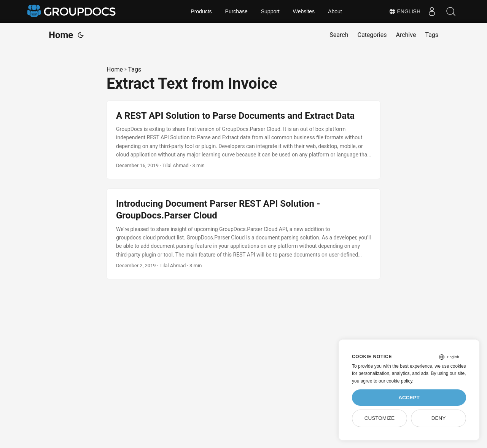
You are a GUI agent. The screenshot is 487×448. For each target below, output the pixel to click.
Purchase (236, 11)
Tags (135, 69)
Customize (380, 418)
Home (61, 35)
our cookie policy (395, 381)
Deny (439, 418)
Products (201, 11)
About (335, 11)
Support (270, 11)
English (405, 11)
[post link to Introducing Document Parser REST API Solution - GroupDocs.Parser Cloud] (243, 234)
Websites (304, 11)
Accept (409, 398)
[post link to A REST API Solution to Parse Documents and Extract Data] (243, 140)
